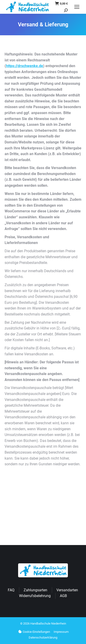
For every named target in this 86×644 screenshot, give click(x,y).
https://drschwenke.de (25, 66)
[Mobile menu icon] (77, 7)
